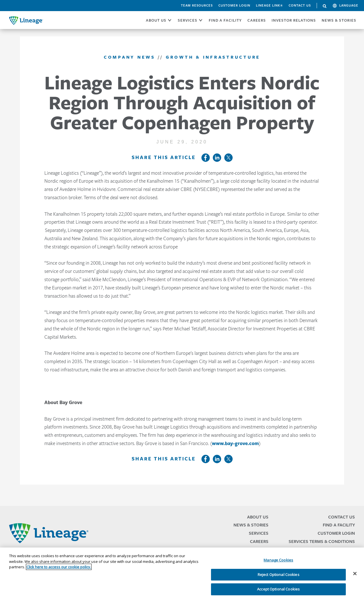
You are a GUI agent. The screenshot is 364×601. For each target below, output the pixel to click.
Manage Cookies (278, 560)
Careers (259, 541)
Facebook (206, 158)
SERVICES (188, 20)
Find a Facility (339, 525)
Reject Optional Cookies (279, 575)
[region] (182, 574)
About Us (258, 517)
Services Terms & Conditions (322, 541)
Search (325, 6)
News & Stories (339, 20)
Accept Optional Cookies (278, 589)
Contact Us (300, 5)
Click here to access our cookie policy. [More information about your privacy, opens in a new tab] (59, 567)
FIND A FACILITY (225, 20)
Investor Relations (294, 20)
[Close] (355, 574)
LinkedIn (217, 158)
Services (259, 533)
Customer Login (234, 5)
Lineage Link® (269, 5)
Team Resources (197, 5)
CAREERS (257, 20)
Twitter (228, 158)
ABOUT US (156, 20)
